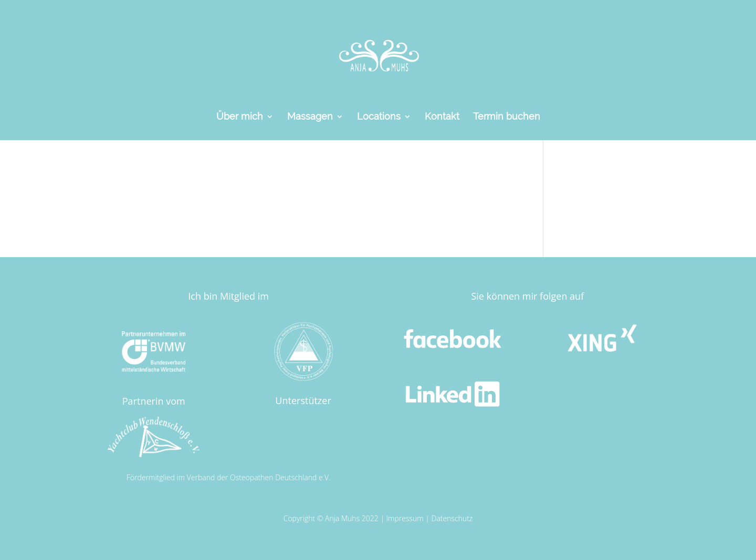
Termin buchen (507, 117)
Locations (379, 117)
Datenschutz (452, 518)
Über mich (240, 117)
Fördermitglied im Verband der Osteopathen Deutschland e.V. (228, 477)
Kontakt (442, 117)
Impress (400, 518)
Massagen (310, 117)
